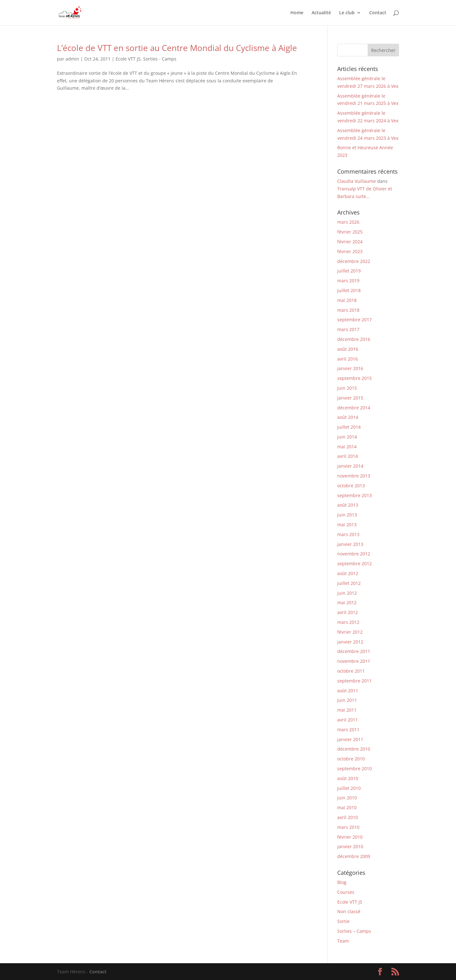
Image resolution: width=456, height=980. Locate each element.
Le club (347, 13)
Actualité (321, 13)
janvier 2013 (350, 544)
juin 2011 (347, 700)
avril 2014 (348, 456)
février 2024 (350, 242)
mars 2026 (348, 222)
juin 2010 (347, 798)
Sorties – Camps (354, 931)
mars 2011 (348, 730)
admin (72, 59)
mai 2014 (347, 447)
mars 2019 (348, 281)
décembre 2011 (354, 651)
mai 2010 (347, 807)
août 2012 (348, 573)
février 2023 (350, 251)
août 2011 (348, 691)
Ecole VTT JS (128, 59)
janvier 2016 (350, 368)
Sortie (343, 921)
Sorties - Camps (160, 59)
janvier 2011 (350, 739)
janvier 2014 (350, 466)
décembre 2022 (354, 261)
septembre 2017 (355, 320)
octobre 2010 (351, 759)
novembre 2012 (354, 554)
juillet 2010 (349, 788)
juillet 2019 (349, 271)
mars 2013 (348, 534)
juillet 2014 (349, 427)
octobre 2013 (351, 486)
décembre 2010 (354, 749)
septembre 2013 (355, 495)
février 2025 (350, 232)
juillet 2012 (349, 583)
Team (343, 941)
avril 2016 (348, 359)
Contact (378, 13)
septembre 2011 (355, 681)
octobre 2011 (351, 671)
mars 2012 (348, 622)
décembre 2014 (354, 408)
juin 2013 (347, 515)
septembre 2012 (355, 564)
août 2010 (348, 778)
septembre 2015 (355, 378)
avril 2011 (348, 720)
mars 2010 (348, 827)
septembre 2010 (355, 769)
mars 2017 (348, 329)
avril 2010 (348, 817)
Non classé (349, 911)
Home (297, 13)
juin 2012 (347, 593)
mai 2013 (347, 525)
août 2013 (348, 505)
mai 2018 (347, 300)
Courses (346, 892)
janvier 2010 (350, 846)
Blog (342, 882)
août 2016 (348, 349)
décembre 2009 (354, 856)
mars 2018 (348, 310)
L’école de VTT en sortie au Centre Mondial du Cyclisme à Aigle (177, 48)
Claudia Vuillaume (357, 181)
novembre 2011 (354, 661)
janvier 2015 (350, 398)
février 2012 (350, 632)
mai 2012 (347, 602)
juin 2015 (347, 388)
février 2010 (350, 837)
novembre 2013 (354, 476)
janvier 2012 (350, 642)
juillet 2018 (349, 290)
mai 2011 (347, 710)
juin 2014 (347, 437)
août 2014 (348, 417)
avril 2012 (348, 612)
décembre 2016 (354, 339)
